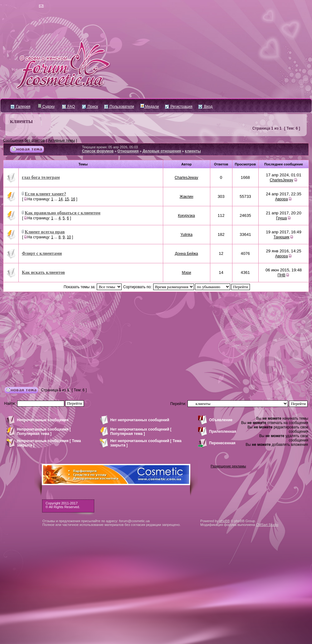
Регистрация (179, 107)
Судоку (46, 107)
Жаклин (187, 197)
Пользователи (119, 107)
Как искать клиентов (43, 272)
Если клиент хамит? (45, 194)
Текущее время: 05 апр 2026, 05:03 (110, 147)
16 (73, 199)
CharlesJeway (186, 178)
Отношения (128, 151)
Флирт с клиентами (42, 253)
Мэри (187, 273)
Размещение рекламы (228, 466)
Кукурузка (186, 216)
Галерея (20, 107)
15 (67, 199)
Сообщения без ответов (24, 141)
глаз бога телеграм (41, 177)
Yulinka (186, 235)
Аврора (282, 199)
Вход (205, 107)
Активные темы (61, 141)
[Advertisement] (156, 339)
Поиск (90, 107)
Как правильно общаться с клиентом (62, 213)
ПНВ (282, 275)
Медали (150, 107)
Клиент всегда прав (45, 232)
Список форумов (98, 151)
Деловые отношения (162, 151)
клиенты (21, 121)
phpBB (224, 521)
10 (69, 237)
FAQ (68, 107)
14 (60, 199)
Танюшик (282, 237)
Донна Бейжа (186, 254)
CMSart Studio (267, 525)
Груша (282, 218)
